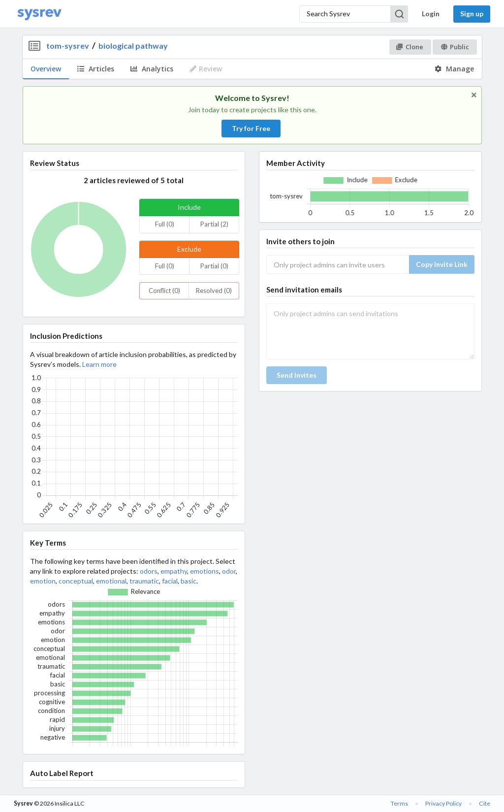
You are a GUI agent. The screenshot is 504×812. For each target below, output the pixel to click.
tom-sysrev (68, 46)
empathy (174, 571)
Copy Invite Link (442, 264)
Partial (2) (214, 224)
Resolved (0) (214, 291)
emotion (43, 581)
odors (149, 571)
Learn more (99, 364)
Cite (485, 803)
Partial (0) (214, 266)
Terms (399, 803)
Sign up (472, 14)
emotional (111, 581)
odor (229, 571)
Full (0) (165, 224)
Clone (410, 47)
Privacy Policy (443, 803)
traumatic (144, 581)
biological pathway (133, 46)
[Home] (39, 14)
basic (189, 581)
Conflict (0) (164, 291)
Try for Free (251, 128)
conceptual (76, 581)
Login (431, 14)
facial (170, 581)
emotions (205, 571)
